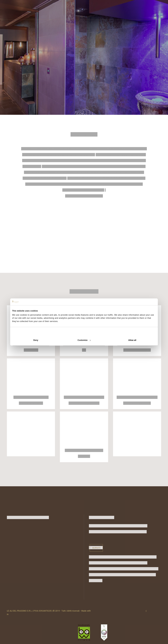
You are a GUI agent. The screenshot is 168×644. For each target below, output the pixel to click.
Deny (36, 340)
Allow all (132, 340)
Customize (84, 340)
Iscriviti (96, 548)
